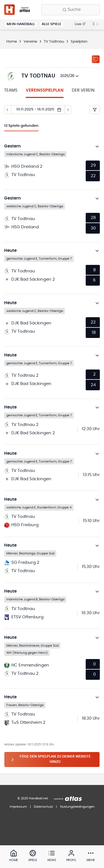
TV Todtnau (54, 42)
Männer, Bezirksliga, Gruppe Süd (30, 553)
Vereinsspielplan (45, 90)
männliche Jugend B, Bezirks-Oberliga (35, 599)
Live (80, 24)
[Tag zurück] (7, 110)
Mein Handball (21, 24)
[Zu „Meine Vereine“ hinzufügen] (96, 59)
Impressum (18, 807)
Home (12, 42)
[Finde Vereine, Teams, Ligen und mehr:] (71, 10)
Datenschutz (43, 807)
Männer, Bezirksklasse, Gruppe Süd (32, 645)
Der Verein (83, 90)
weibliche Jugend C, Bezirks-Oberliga (35, 206)
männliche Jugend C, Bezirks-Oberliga (35, 154)
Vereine (30, 42)
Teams (11, 90)
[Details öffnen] (97, 146)
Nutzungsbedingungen (77, 807)
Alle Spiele (51, 24)
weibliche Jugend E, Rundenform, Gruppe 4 (39, 507)
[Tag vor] (68, 110)
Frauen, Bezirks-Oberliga (25, 705)
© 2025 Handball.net (33, 798)
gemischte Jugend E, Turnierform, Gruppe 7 (39, 259)
